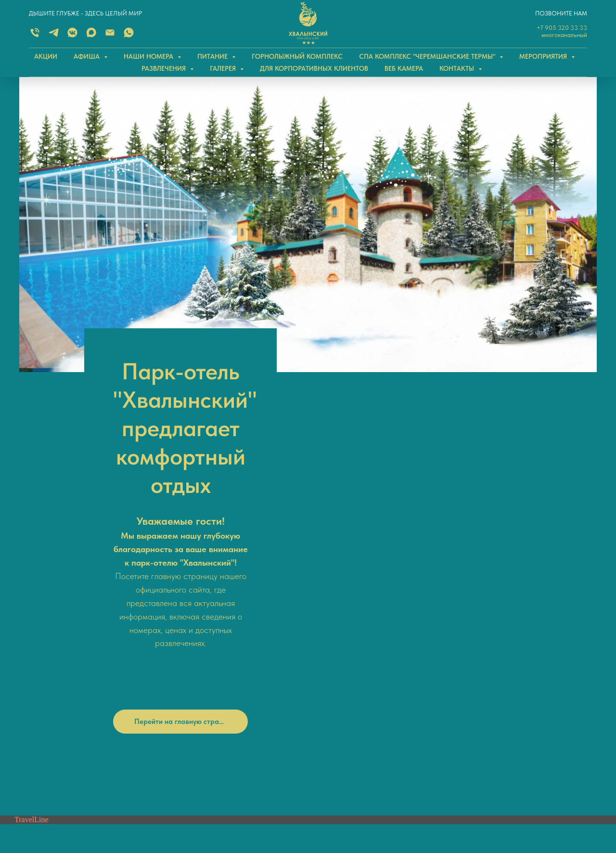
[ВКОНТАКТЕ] (72, 36)
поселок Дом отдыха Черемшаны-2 (511, 718)
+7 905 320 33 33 (562, 28)
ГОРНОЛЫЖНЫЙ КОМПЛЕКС (297, 56)
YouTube (329, 665)
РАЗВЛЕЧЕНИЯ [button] (165, 68)
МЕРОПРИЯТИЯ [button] (544, 56)
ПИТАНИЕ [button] (213, 56)
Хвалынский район (488, 708)
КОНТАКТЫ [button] (458, 68)
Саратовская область (492, 698)
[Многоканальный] (35, 36)
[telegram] (67, 646)
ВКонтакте (333, 619)
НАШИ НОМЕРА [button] (149, 56)
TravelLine (32, 520)
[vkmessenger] (83, 646)
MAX (186, 646)
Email (191, 691)
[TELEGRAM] (54, 36)
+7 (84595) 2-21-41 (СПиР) (212, 723)
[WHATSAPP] (129, 36)
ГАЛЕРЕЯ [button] (224, 68)
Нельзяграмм (336, 649)
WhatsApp (195, 676)
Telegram (192, 660)
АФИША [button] (88, 56)
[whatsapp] (51, 646)
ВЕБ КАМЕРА (404, 68)
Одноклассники (340, 634)
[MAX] (91, 36)
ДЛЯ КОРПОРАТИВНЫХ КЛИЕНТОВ (314, 68)
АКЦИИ (46, 56)
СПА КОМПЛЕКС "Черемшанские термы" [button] (428, 56)
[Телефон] (35, 646)
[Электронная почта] (110, 36)
